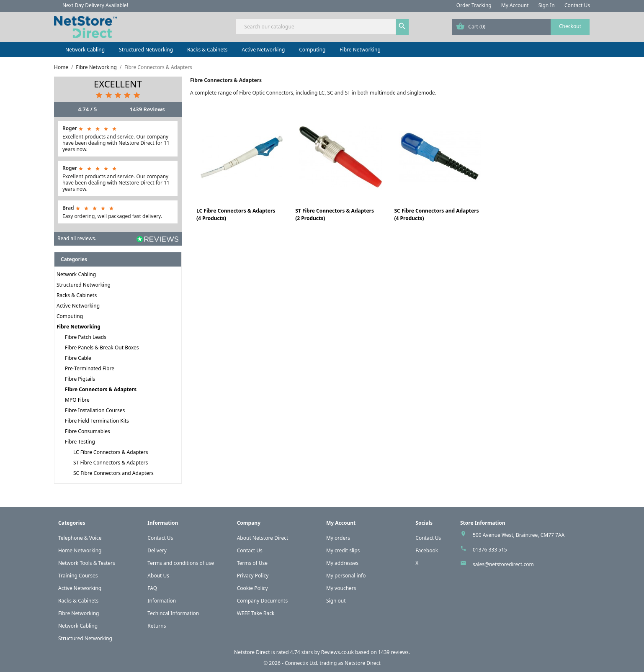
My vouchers (341, 588)
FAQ (152, 588)
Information (162, 601)
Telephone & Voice (80, 538)
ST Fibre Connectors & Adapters (111, 463)
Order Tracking (474, 5)
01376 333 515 (490, 550)
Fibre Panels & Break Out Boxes (102, 348)
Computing (312, 50)
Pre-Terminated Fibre (90, 368)
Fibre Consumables (88, 431)
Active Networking (263, 50)
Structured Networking (146, 50)
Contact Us (577, 5)
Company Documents (263, 601)
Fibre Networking (360, 50)
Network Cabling (85, 50)
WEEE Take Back (256, 613)
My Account (515, 5)
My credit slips (343, 550)
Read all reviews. (77, 238)
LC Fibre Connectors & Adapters (111, 452)
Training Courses (78, 576)
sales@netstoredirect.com (503, 564)
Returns (157, 626)
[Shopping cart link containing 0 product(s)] (521, 27)
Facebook (427, 550)
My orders (338, 538)
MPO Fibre (77, 400)
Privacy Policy (253, 576)
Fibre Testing (80, 442)
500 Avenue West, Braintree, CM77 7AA (519, 535)
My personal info (346, 576)
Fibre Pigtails (80, 379)
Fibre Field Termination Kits (97, 421)
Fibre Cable (78, 358)
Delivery (157, 550)
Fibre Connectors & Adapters (101, 389)
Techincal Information (173, 613)
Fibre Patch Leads (86, 337)
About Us (158, 576)
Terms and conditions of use (181, 563)
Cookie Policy (252, 588)
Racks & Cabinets (207, 50)
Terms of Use (252, 563)
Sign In (547, 5)
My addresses (342, 563)
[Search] (322, 27)
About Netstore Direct (263, 538)
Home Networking (80, 550)
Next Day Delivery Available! (95, 5)
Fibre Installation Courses (95, 410)
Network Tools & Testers (87, 563)
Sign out (336, 601)
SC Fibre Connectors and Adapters (113, 473)
